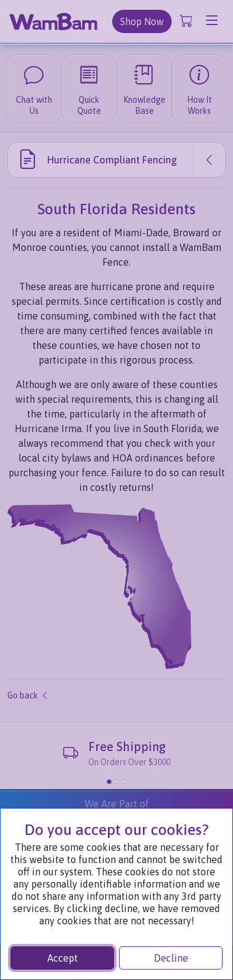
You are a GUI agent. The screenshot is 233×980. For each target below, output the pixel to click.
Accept (63, 958)
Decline (171, 958)
